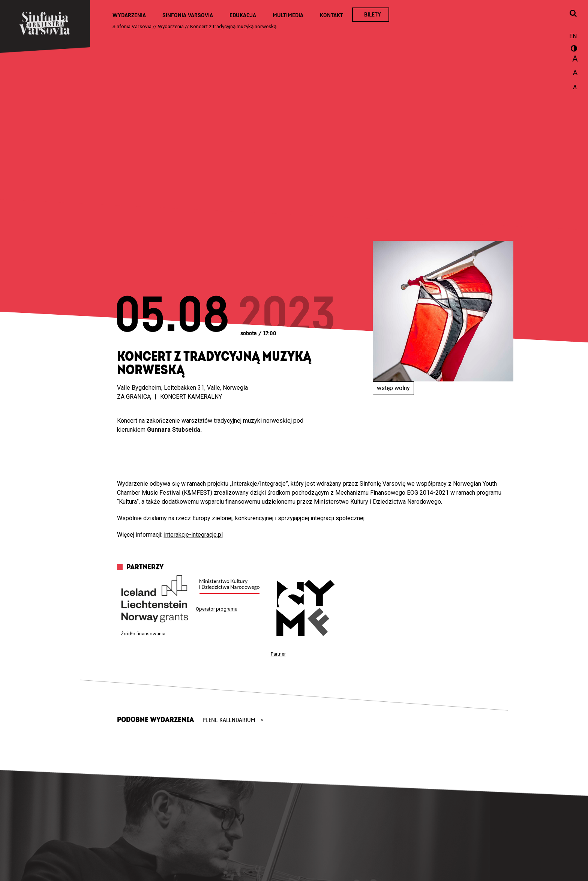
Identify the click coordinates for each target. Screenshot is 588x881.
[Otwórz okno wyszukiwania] (573, 14)
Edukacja (243, 15)
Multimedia (288, 15)
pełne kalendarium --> (233, 720)
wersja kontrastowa (573, 50)
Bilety (373, 15)
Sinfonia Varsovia (188, 15)
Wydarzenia (129, 15)
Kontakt (331, 15)
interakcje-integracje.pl (193, 535)
